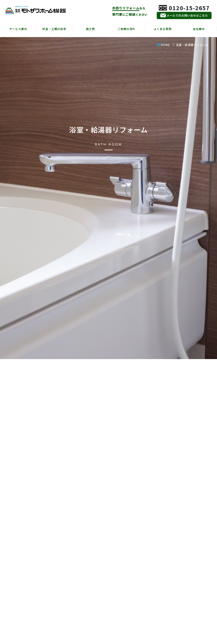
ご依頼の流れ (126, 29)
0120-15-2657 (184, 8)
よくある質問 (163, 29)
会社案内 (199, 29)
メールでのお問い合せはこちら (184, 15)
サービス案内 (18, 29)
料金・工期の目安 (54, 29)
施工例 (90, 29)
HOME (163, 45)
